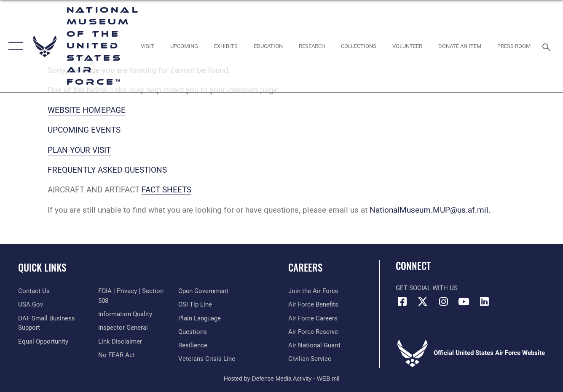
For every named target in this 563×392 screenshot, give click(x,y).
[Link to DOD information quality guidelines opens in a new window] (125, 314)
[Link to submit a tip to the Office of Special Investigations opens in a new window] (195, 304)
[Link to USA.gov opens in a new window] (31, 304)
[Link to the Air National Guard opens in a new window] (314, 345)
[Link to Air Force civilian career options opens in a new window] (310, 359)
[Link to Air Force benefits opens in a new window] (313, 304)
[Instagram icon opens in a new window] (443, 301)
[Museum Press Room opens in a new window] (514, 46)
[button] (14, 46)
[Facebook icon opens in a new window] (402, 301)
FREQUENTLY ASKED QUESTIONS (107, 170)
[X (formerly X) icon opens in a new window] (423, 301)
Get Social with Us (427, 288)
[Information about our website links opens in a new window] (120, 341)
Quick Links (42, 267)
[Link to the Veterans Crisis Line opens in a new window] (207, 359)
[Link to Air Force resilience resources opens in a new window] (193, 345)
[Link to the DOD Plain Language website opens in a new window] (200, 318)
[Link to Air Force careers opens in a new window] (313, 318)
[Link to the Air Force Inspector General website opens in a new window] (123, 328)
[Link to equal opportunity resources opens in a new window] (43, 341)
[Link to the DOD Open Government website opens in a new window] (203, 291)
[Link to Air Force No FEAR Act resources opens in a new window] (117, 355)
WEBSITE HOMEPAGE (87, 110)
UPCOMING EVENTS (84, 130)
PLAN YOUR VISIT (79, 150)
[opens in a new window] (147, 46)
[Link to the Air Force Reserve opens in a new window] (313, 332)
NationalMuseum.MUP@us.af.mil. (430, 210)
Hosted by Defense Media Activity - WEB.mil (282, 379)
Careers (305, 267)
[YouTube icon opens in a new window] (464, 301)
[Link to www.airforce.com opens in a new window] (313, 291)
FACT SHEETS (166, 190)
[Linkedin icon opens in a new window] (485, 301)
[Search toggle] (548, 46)
